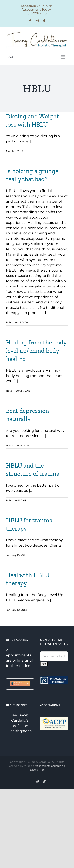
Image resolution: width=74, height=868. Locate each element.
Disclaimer (37, 770)
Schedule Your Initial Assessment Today (37, 8)
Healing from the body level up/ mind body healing (36, 350)
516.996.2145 (37, 13)
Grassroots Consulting (51, 766)
